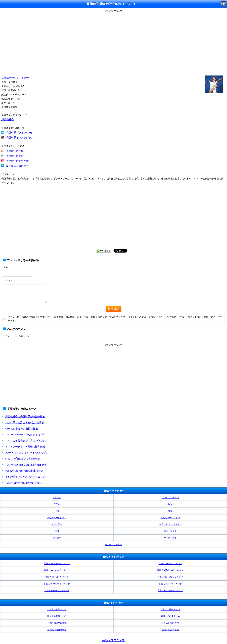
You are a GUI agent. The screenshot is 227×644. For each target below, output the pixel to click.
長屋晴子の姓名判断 (17, 161)
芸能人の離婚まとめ (170, 609)
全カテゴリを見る (113, 545)
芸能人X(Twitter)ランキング (170, 570)
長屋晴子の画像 (15, 151)
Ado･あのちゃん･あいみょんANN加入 (26, 453)
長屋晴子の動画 (15, 156)
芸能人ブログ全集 (113, 640)
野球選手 (57, 538)
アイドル (57, 497)
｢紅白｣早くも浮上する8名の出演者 (25, 422)
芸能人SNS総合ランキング (57, 564)
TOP (223, 4)
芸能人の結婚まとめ (57, 609)
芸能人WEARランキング (170, 584)
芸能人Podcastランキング (170, 590)
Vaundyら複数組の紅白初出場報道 (24, 471)
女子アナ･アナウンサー (170, 524)
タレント (170, 504)
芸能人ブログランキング (170, 564)
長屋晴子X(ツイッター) (19, 133)
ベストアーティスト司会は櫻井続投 (25, 447)
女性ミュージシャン (170, 518)
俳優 (57, 511)
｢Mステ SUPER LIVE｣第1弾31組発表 (26, 465)
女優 (170, 511)
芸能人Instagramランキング (57, 570)
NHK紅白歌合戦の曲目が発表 (22, 429)
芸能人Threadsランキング (57, 590)
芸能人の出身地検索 (57, 630)
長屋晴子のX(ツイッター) (16, 78)
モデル (57, 504)
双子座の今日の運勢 (17, 166)
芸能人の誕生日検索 (57, 623)
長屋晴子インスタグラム (20, 138)
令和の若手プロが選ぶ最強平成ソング (26, 477)
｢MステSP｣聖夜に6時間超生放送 (24, 483)
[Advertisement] (113, 220)
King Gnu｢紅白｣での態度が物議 (23, 459)
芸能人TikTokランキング (57, 577)
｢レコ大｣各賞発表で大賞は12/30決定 (26, 441)
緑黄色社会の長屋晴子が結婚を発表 (25, 416)
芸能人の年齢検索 (170, 623)
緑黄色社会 (8, 119)
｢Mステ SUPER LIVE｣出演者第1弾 (25, 435)
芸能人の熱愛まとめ (57, 616)
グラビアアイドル (170, 497)
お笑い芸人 (57, 524)
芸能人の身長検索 (170, 630)
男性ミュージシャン (57, 518)
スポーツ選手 (170, 531)
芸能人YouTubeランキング (170, 577)
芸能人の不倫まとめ (170, 616)
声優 (57, 531)
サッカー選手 (170, 538)
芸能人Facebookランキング (57, 584)
